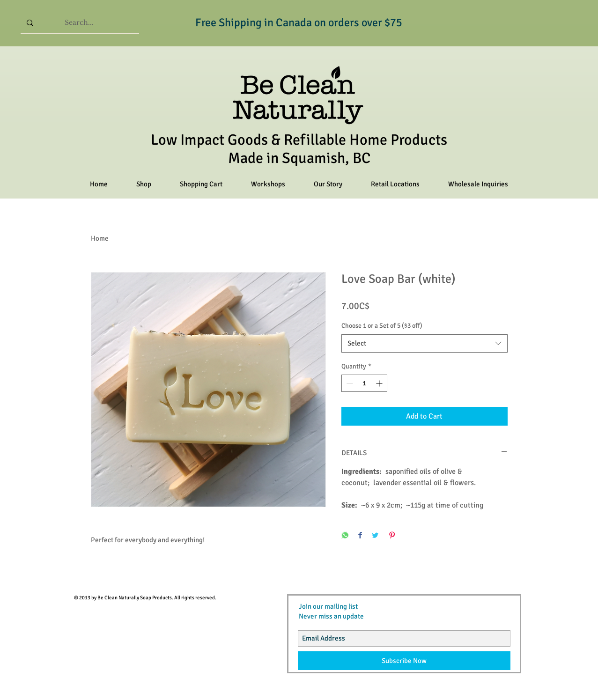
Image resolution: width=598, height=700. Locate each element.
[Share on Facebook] (360, 536)
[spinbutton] (364, 383)
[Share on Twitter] (375, 536)
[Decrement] (349, 383)
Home (100, 238)
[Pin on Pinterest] (392, 536)
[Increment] (380, 383)
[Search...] (79, 23)
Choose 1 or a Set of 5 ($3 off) (382, 326)
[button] (144, 184)
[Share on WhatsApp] (345, 536)
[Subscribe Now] (404, 661)
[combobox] (425, 343)
